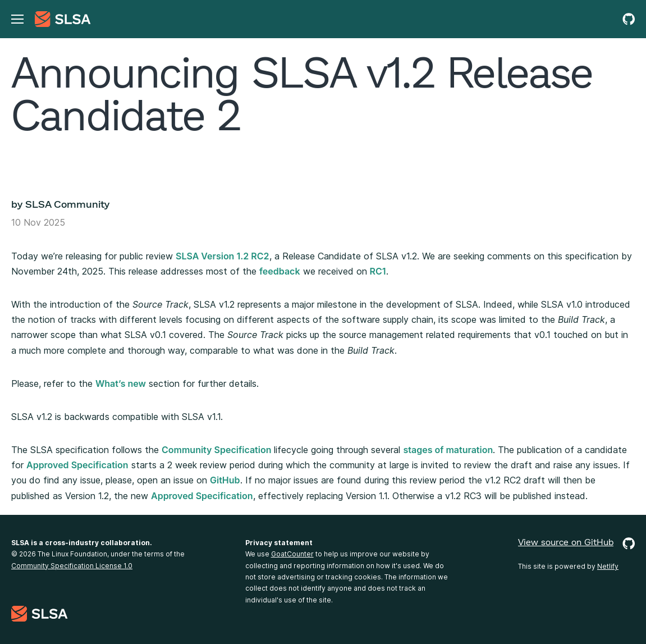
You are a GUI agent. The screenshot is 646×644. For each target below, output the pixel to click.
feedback (280, 271)
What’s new (121, 383)
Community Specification (216, 450)
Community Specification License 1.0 (72, 566)
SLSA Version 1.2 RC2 (223, 256)
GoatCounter (292, 554)
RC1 (378, 271)
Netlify (608, 566)
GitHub (225, 480)
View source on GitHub (576, 543)
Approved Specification (77, 465)
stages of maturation (448, 450)
